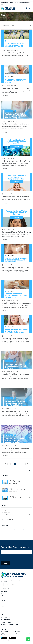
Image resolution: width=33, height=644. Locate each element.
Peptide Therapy (18, 530)
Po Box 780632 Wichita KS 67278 (10, 625)
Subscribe (5, 563)
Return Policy (4, 611)
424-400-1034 (6, 619)
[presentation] (11, 557)
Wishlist (2, 596)
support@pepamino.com (8, 622)
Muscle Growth (17, 512)
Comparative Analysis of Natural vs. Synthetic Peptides (19, 498)
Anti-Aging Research (17, 519)
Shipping (3, 594)
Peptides (3, 530)
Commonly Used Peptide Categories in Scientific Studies (18, 482)
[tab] (28, 25)
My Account (3, 598)
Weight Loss (17, 510)
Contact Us (3, 607)
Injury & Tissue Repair (17, 515)
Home (2, 18)
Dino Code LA (4, 635)
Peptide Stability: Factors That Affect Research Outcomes (17, 491)
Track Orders (4, 592)
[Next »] (27, 464)
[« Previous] (6, 464)
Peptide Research (5, 532)
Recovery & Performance (17, 517)
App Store (3, 609)
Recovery (13, 532)
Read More (5, 60)
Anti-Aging (10, 530)
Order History (4, 600)
